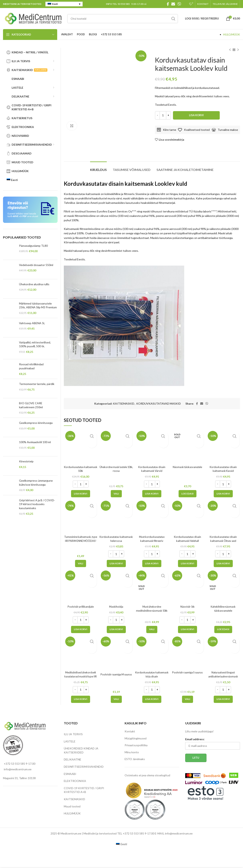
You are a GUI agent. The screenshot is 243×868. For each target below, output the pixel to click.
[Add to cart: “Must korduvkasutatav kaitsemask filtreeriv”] (152, 563)
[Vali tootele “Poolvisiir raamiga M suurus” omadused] (116, 699)
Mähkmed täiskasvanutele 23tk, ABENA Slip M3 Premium (38, 305)
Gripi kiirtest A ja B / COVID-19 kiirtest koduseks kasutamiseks (37, 504)
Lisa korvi (196, 115)
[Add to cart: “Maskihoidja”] (116, 629)
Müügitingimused (136, 738)
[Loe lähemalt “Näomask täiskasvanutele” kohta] (188, 494)
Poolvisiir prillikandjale (81, 607)
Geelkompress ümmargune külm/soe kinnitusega (36, 483)
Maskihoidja (116, 607)
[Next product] (238, 50)
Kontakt (130, 731)
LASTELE (70, 741)
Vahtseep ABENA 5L (32, 323)
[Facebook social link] (168, 4)
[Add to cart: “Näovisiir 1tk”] (188, 629)
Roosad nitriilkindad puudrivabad (31, 366)
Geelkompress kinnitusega (36, 423)
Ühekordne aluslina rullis (34, 284)
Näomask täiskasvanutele (188, 467)
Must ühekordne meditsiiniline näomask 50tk (152, 610)
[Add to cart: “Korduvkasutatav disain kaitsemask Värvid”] (152, 494)
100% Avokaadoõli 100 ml (35, 442)
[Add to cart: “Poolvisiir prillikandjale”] (81, 629)
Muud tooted (72, 806)
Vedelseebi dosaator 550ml (36, 265)
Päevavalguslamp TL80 (33, 246)
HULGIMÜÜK (232, 34)
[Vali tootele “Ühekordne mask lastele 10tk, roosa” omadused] (116, 494)
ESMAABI (70, 774)
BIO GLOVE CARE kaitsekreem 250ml (31, 405)
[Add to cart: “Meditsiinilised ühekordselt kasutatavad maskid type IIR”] (81, 699)
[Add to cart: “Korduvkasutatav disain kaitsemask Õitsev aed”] (223, 563)
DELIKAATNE (73, 759)
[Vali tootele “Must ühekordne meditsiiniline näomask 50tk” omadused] (152, 629)
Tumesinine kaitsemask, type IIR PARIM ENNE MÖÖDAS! (81, 541)
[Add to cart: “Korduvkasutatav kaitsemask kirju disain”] (152, 699)
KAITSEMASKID (124, 404)
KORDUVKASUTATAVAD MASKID (159, 404)
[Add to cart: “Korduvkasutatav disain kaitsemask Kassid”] (223, 494)
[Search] (123, 19)
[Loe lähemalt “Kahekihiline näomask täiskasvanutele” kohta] (223, 629)
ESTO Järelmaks (135, 759)
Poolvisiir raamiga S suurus (187, 672)
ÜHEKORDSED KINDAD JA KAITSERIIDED (81, 750)
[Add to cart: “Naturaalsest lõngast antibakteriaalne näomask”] (223, 699)
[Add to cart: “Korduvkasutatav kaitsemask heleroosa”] (116, 563)
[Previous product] (230, 50)
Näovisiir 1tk (188, 607)
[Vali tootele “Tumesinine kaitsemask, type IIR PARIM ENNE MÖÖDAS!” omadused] (81, 563)
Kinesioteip (26, 461)
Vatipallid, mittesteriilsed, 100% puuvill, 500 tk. (35, 344)
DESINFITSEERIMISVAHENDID (84, 767)
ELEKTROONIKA (75, 781)
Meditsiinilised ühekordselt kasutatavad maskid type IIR (81, 676)
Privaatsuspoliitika (136, 745)
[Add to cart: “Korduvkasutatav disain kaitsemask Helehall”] (188, 563)
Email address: (195, 739)
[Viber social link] (179, 4)
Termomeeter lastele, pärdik (37, 384)
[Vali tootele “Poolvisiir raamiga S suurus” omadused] (188, 699)
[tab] (98, 168)
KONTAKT (156, 4)
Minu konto (132, 752)
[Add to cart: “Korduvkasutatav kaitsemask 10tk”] (81, 494)
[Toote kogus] (163, 115)
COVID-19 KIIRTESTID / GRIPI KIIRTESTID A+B (84, 790)
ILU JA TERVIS (73, 734)
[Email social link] (173, 4)
